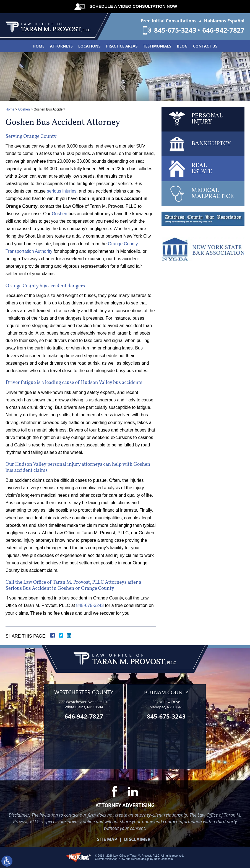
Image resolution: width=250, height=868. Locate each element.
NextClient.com (163, 859)
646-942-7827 (223, 30)
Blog (182, 46)
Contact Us (205, 46)
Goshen (24, 109)
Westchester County (84, 692)
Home (39, 46)
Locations (89, 46)
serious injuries (62, 191)
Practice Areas (122, 46)
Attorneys (61, 46)
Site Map (107, 839)
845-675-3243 (174, 30)
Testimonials (157, 46)
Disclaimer (137, 839)
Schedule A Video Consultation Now (133, 6)
